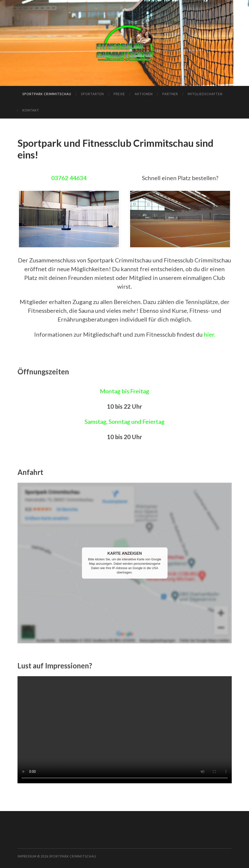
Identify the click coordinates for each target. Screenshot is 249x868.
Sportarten (92, 94)
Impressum (27, 856)
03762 (60, 178)
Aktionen (144, 94)
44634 (78, 178)
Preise (119, 94)
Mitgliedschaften (205, 94)
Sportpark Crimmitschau (47, 94)
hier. (209, 334)
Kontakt (31, 110)
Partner (170, 94)
